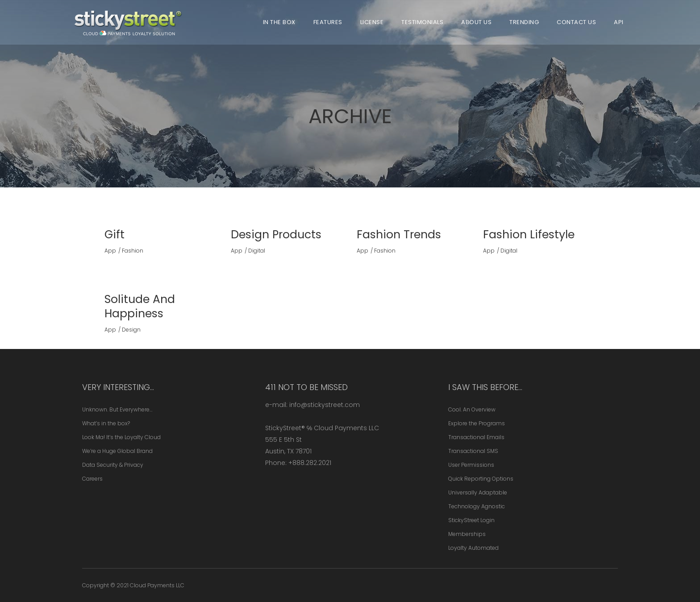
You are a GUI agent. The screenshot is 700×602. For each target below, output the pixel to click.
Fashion (133, 251)
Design (131, 330)
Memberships (467, 534)
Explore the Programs (477, 423)
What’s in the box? (106, 423)
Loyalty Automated (473, 548)
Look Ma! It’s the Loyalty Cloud (121, 437)
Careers (92, 479)
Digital (257, 251)
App (110, 251)
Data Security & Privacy (113, 465)
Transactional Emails (476, 437)
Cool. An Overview (472, 409)
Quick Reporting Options (481, 479)
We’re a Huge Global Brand (117, 451)
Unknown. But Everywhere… (117, 409)
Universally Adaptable (478, 492)
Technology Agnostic (477, 506)
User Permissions (471, 465)
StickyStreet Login (471, 520)
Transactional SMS (473, 451)
